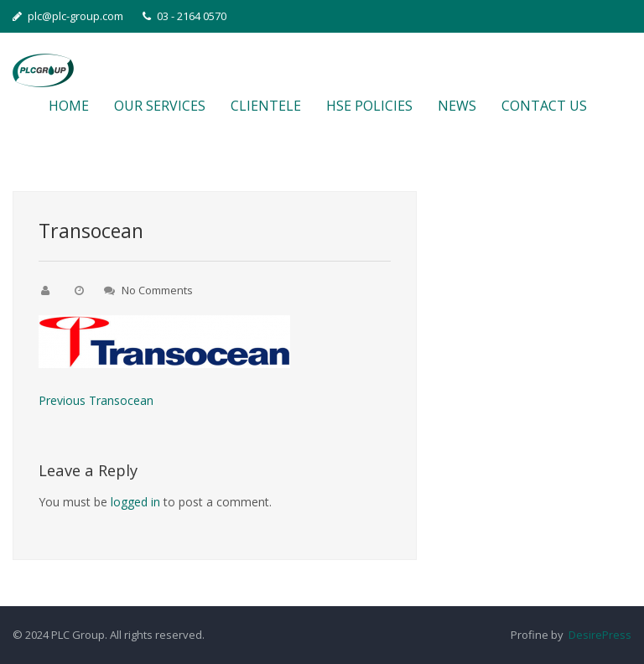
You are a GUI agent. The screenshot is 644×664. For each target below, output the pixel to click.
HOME (69, 106)
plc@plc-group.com (68, 16)
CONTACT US (544, 106)
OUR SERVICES (160, 106)
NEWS (457, 106)
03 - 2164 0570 (184, 16)
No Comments (157, 290)
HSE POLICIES (369, 106)
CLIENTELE (266, 106)
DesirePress (597, 635)
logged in (135, 502)
